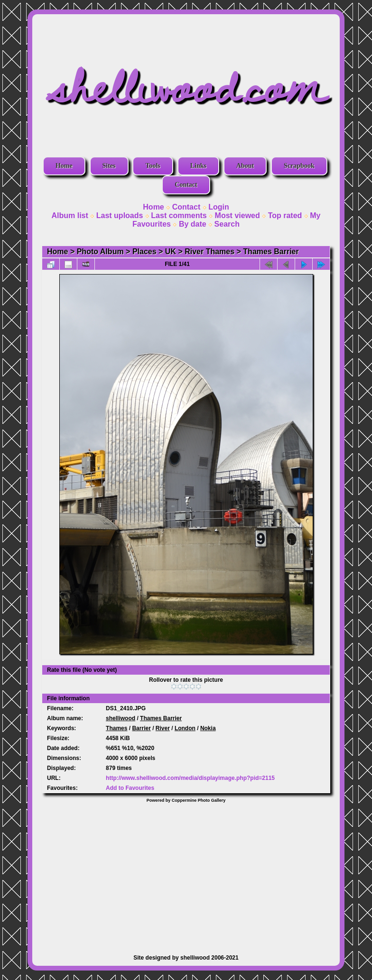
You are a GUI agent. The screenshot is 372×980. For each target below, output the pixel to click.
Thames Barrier (271, 252)
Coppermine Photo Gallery (199, 800)
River (163, 728)
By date (193, 224)
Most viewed (237, 215)
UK (171, 252)
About (245, 166)
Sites (109, 166)
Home (64, 166)
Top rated (285, 215)
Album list (70, 215)
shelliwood (121, 718)
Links (198, 166)
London (185, 728)
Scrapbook (299, 166)
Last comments (179, 215)
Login (219, 207)
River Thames (209, 252)
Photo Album (100, 252)
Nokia (208, 728)
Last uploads (120, 215)
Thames (116, 728)
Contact (186, 185)
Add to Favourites (130, 788)
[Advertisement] (186, 874)
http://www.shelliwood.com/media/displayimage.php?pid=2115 (190, 778)
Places (144, 252)
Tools (153, 166)
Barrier (141, 728)
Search (227, 224)
